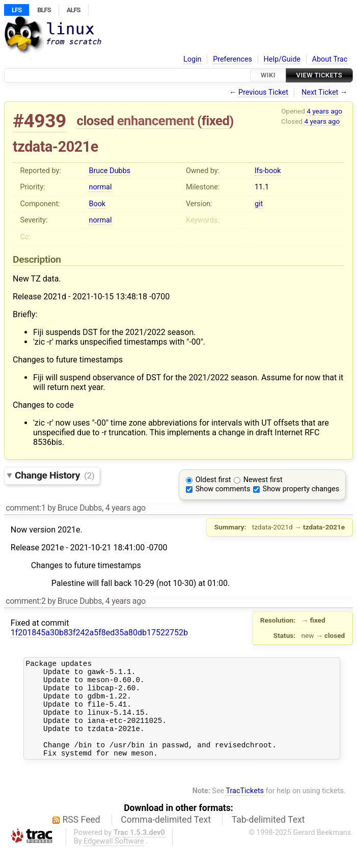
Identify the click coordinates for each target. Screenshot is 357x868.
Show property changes (301, 489)
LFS (17, 10)
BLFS (44, 10)
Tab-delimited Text (268, 838)
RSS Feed (81, 838)
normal (100, 187)
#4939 (39, 121)
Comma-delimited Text (166, 838)
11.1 (262, 187)
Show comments (223, 489)
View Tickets (319, 75)
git (259, 204)
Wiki (268, 75)
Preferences (232, 59)
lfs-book (268, 171)
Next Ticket (320, 92)
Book (97, 204)
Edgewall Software (114, 860)
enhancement (156, 121)
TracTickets (245, 809)
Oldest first (213, 480)
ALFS (74, 10)
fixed (216, 121)
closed (95, 121)
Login (193, 59)
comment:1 (25, 508)
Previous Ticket (263, 92)
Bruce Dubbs (109, 171)
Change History (54, 475)
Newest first (263, 480)
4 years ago (324, 111)
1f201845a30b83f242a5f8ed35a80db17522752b (99, 633)
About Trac (330, 59)
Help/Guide (282, 59)
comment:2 (25, 601)
